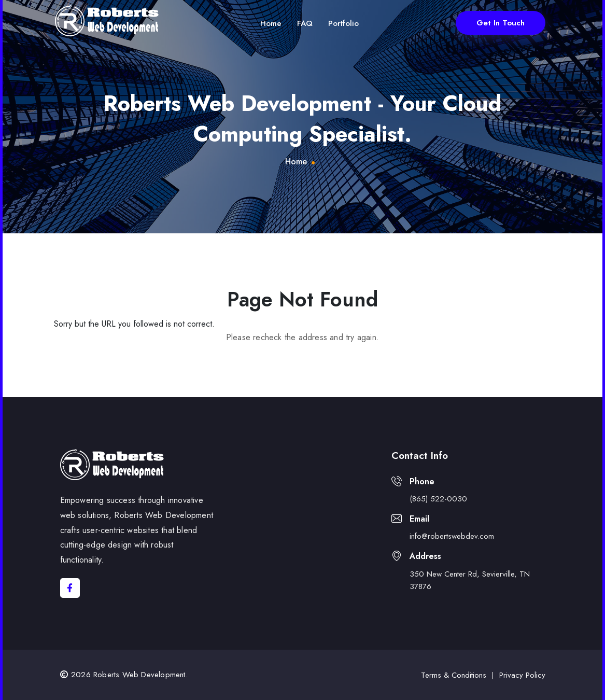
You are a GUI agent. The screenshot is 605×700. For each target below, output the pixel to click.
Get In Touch (501, 23)
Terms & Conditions (454, 675)
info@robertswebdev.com (452, 536)
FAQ (305, 23)
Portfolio (343, 23)
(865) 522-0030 (438, 499)
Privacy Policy (522, 675)
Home (271, 23)
